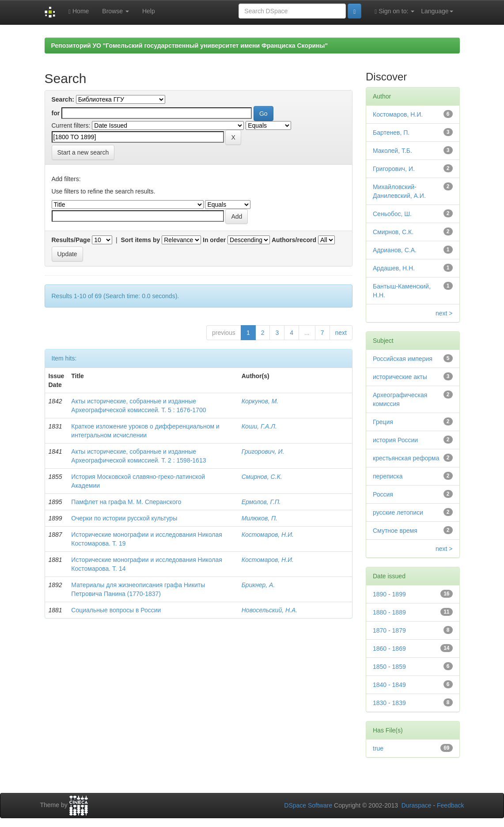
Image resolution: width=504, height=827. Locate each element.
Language (437, 11)
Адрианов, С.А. (395, 250)
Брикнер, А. (258, 585)
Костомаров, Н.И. (268, 535)
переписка (388, 476)
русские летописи (398, 512)
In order (214, 240)
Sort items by (141, 240)
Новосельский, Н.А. (269, 610)
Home (79, 11)
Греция (383, 422)
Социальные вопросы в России (116, 610)
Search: (63, 99)
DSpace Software (308, 805)
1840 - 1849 (389, 685)
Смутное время (395, 531)
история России (395, 440)
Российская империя (403, 359)
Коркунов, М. (260, 401)
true (378, 748)
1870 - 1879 (389, 630)
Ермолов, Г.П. (261, 502)
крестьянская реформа (406, 458)
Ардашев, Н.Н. (394, 268)
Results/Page (71, 240)
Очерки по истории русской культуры (124, 518)
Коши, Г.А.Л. (259, 426)
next (341, 333)
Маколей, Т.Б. (392, 151)
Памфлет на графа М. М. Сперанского (126, 502)
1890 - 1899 (389, 594)
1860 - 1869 (389, 649)
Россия (383, 494)
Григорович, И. (263, 451)
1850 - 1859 (389, 667)
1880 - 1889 (389, 612)
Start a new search (83, 152)
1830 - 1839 (389, 703)
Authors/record (294, 240)
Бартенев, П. (391, 133)
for (56, 113)
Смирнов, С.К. (262, 477)
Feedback (450, 805)
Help (149, 11)
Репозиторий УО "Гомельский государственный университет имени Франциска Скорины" (190, 46)
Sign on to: (394, 11)
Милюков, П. (260, 518)
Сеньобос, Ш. (392, 214)
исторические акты (400, 377)
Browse (116, 11)
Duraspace (417, 805)
